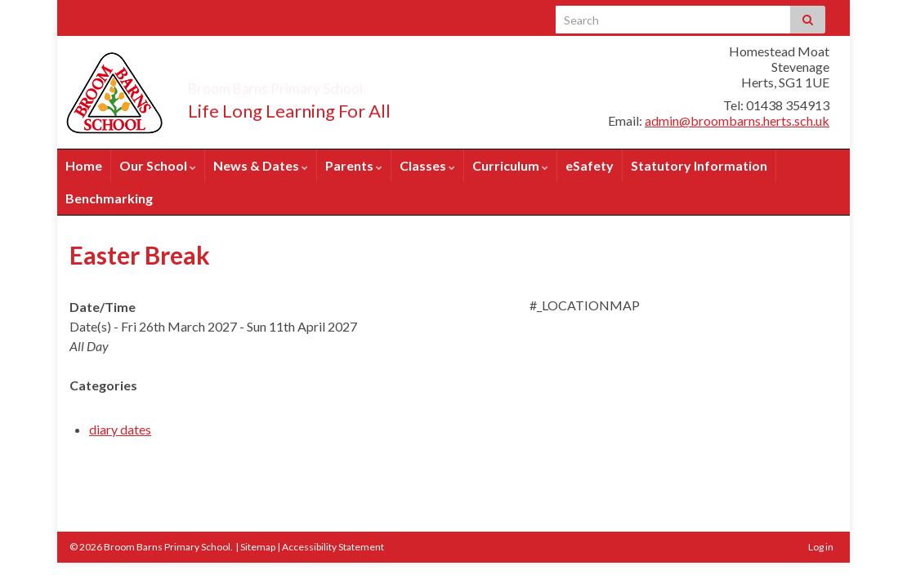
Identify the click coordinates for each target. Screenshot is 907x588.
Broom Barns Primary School (339, 84)
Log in (821, 547)
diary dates (120, 429)
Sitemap (258, 547)
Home (84, 165)
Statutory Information (699, 165)
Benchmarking (109, 198)
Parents (354, 165)
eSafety (590, 165)
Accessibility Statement (333, 547)
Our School (158, 165)
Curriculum (510, 165)
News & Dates (261, 165)
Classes (427, 165)
